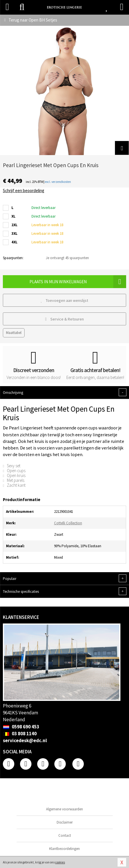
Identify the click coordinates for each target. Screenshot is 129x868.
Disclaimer (65, 822)
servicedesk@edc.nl (25, 740)
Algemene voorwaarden (64, 809)
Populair (64, 578)
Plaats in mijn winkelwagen (78, 282)
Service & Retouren (64, 319)
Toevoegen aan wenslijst (65, 300)
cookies (60, 862)
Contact (65, 835)
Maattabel (14, 333)
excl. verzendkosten (58, 182)
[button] (122, 148)
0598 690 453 (21, 727)
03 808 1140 (20, 734)
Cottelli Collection (68, 523)
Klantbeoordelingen (64, 849)
